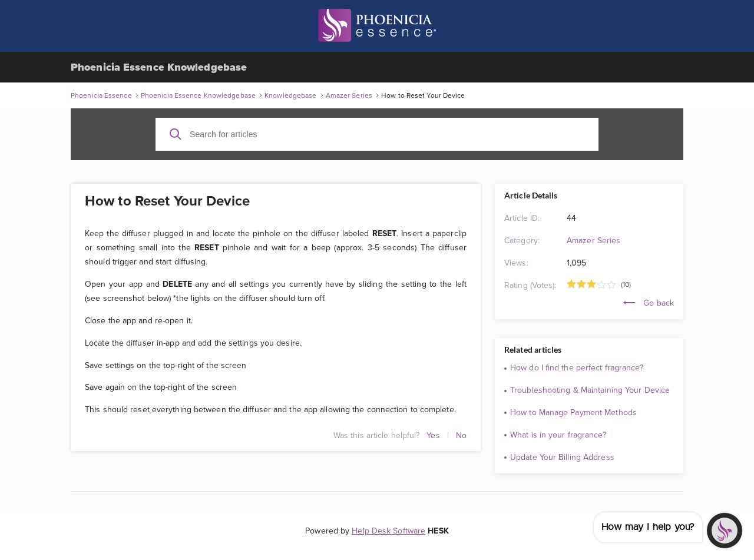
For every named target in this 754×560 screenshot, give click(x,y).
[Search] (176, 134)
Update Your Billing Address (562, 457)
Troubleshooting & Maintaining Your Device (590, 390)
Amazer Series (593, 240)
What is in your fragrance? (558, 435)
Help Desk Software (388, 531)
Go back (649, 303)
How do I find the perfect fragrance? (577, 367)
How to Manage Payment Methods (573, 412)
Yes (433, 435)
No (461, 435)
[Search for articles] (377, 134)
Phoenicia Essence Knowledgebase (159, 67)
